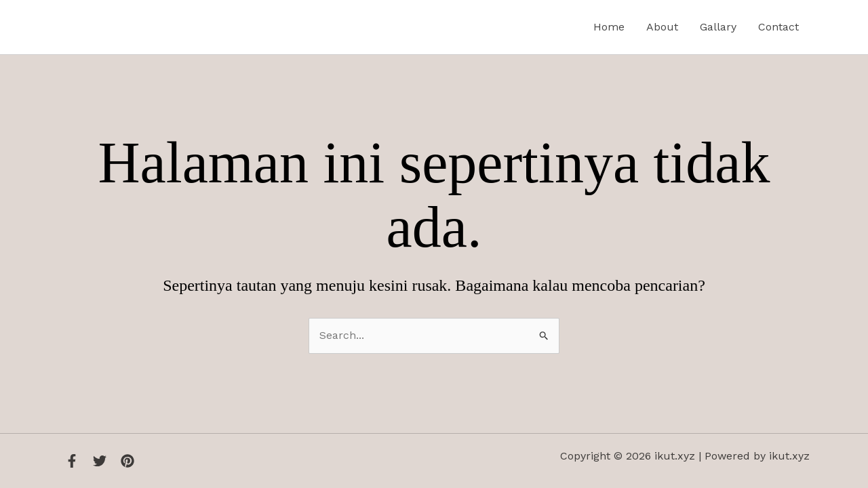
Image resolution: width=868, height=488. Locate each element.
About (662, 27)
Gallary (718, 27)
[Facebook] (72, 461)
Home (609, 27)
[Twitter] (100, 461)
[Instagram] (127, 461)
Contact (778, 27)
